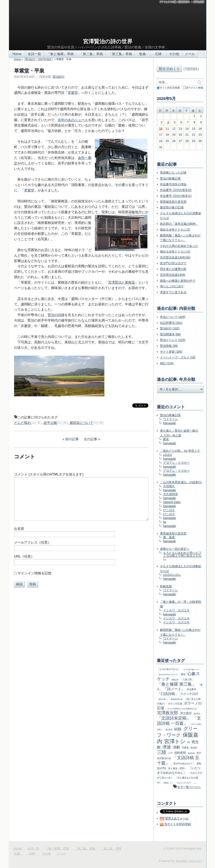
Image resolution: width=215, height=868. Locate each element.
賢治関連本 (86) (170, 334)
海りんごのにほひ (172, 286)
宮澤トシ (175, 741)
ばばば (168, 455)
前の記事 (72, 439)
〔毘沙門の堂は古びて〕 (183, 764)
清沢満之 (197, 714)
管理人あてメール (177, 818)
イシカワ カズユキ (176, 610)
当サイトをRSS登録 (178, 824)
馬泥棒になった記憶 (173, 173)
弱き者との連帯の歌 (173, 269)
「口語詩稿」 (168, 694)
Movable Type (189, 861)
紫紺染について (81, 423)
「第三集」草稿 (120, 54)
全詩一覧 (34, 54)
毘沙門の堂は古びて (173, 263)
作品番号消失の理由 (173, 184)
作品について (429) (173, 317)
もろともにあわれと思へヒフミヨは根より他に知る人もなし (182, 556)
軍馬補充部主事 (177, 699)
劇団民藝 (191, 753)
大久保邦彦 (170, 494)
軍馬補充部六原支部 (173, 202)
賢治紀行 (30, 59)
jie (165, 522)
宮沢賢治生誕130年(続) (175, 257)
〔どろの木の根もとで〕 (191, 669)
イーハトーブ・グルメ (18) (178, 357)
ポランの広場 (175, 704)
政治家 (194, 748)
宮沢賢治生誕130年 (173, 275)
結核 (178, 729)
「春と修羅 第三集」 (176, 684)
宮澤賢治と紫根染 (122, 282)
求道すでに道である (173, 292)
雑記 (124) (167, 363)
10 (161, 129)
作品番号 (191, 689)
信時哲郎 (180, 753)
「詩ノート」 (174, 689)
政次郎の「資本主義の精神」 (179, 224)
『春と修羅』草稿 (60, 54)
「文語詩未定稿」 (174, 718)
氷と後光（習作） (177, 768)
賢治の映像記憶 (170, 178)
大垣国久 (169, 486)
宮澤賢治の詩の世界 (108, 41)
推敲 (183, 674)
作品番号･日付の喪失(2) (176, 190)
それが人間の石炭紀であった (179, 246)
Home (17, 54)
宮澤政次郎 (168, 713)
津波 (167, 747)
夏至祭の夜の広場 (172, 207)
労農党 (185, 748)
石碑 (158, 54)
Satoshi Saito (172, 502)
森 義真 (169, 537)
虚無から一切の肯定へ (175, 549)
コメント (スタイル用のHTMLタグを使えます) (49, 474)
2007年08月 (45, 59)
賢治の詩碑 (56, 315)
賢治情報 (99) (169, 346)
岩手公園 (50, 423)
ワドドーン (170, 419)
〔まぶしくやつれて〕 (184, 783)
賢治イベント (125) (173, 340)
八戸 (170, 753)
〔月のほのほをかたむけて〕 (168, 674)
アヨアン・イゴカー (176, 463)
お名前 (19, 529)
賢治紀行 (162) (170, 328)
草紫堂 (73, 93)
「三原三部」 (187, 679)
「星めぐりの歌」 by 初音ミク (180, 451)
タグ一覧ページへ (189, 787)
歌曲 (143, 54)
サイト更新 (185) (171, 352)
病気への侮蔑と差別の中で (178, 281)
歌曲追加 (166, 586)
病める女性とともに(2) (175, 230)
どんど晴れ (22, 423)
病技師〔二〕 (169, 783)
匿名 (166, 439)
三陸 (162, 752)
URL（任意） (24, 556)
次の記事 (90, 439)
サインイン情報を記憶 (34, 573)
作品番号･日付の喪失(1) (176, 196)
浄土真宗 (186, 713)
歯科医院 (169, 730)
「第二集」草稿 (91, 54)
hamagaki (170, 423)
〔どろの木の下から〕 (169, 669)
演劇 (176, 747)
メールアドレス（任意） (33, 542)
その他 (174, 54)
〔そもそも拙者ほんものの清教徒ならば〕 (182, 709)
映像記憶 (175, 680)
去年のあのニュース (73, 120)
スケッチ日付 (189, 694)
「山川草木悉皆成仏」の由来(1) (181, 482)
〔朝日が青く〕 (163, 699)
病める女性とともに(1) (175, 252)
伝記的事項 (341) (171, 323)
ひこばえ (169, 510)
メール (190, 54)
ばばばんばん (172, 575)
